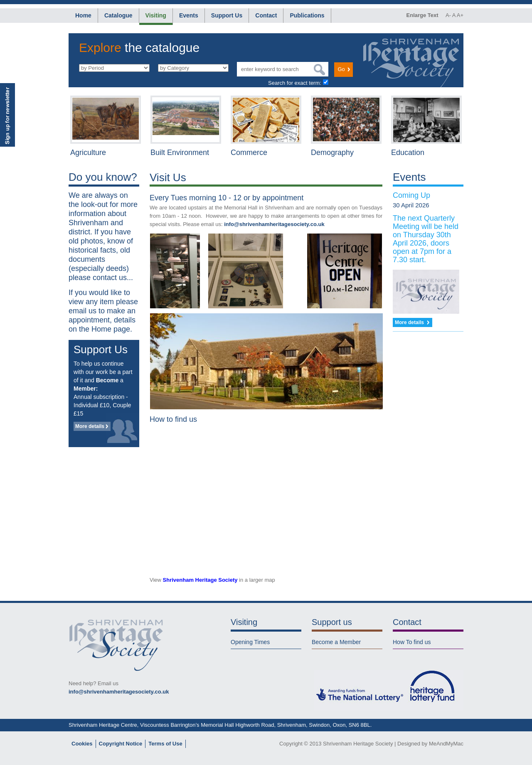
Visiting (156, 15)
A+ (460, 15)
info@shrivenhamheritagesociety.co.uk (274, 224)
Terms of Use (165, 744)
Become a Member (336, 642)
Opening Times (250, 642)
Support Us (227, 15)
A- (448, 15)
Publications (307, 15)
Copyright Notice (121, 744)
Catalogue (118, 15)
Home (83, 15)
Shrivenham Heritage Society (200, 580)
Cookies (82, 744)
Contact (266, 15)
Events (189, 15)
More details (90, 426)
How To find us (412, 642)
